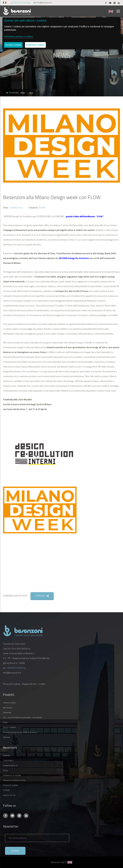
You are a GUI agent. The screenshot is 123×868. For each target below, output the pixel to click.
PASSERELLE (7, 712)
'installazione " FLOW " (93, 216)
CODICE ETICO (8, 760)
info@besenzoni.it (44, 2)
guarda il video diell (74, 216)
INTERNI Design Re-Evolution (74, 258)
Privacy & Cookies (12, 684)
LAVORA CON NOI (9, 795)
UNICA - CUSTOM (10, 727)
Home (23, 93)
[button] (5, 2)
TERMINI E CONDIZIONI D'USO (14, 780)
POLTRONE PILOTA (9, 703)
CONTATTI (6, 790)
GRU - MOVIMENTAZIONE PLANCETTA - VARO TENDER (23, 717)
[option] (61, 148)
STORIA (5, 770)
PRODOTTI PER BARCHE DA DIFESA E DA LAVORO (20, 732)
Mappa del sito (29, 684)
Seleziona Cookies (35, 45)
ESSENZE (6, 737)
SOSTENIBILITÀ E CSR (10, 765)
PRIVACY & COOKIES (10, 785)
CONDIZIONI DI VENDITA (12, 775)
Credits (42, 684)
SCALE (5, 722)
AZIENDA (6, 755)
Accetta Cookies (13, 45)
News (31, 93)
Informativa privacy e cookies (18, 36)
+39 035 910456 (20, 2)
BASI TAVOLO (8, 708)
